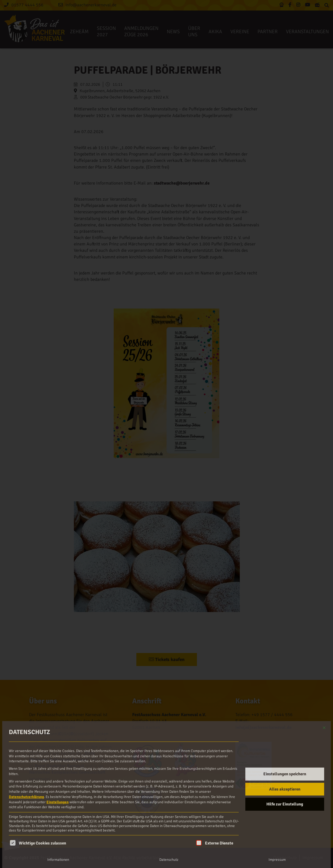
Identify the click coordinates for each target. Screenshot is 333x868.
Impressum (277, 860)
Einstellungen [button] (58, 802)
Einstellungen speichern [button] (285, 774)
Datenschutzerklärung (26, 797)
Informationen (58, 860)
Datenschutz (169, 860)
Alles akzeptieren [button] (285, 789)
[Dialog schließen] (324, 728)
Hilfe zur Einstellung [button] (285, 804)
